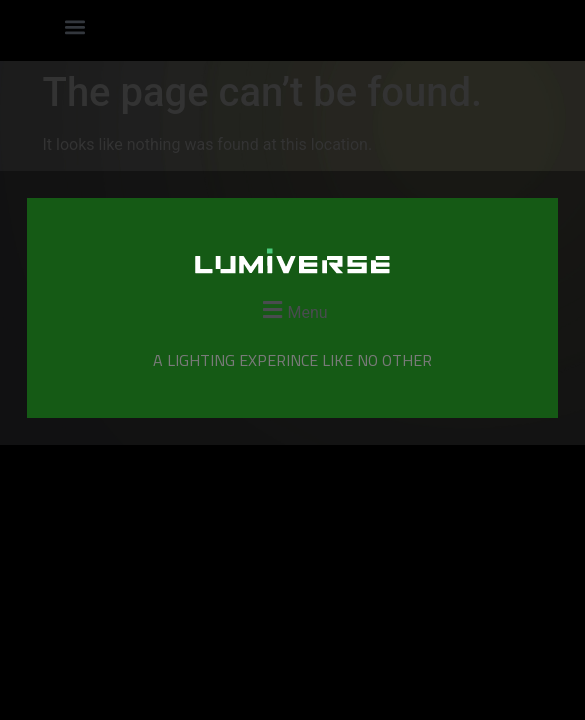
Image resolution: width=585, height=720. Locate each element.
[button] (74, 26)
